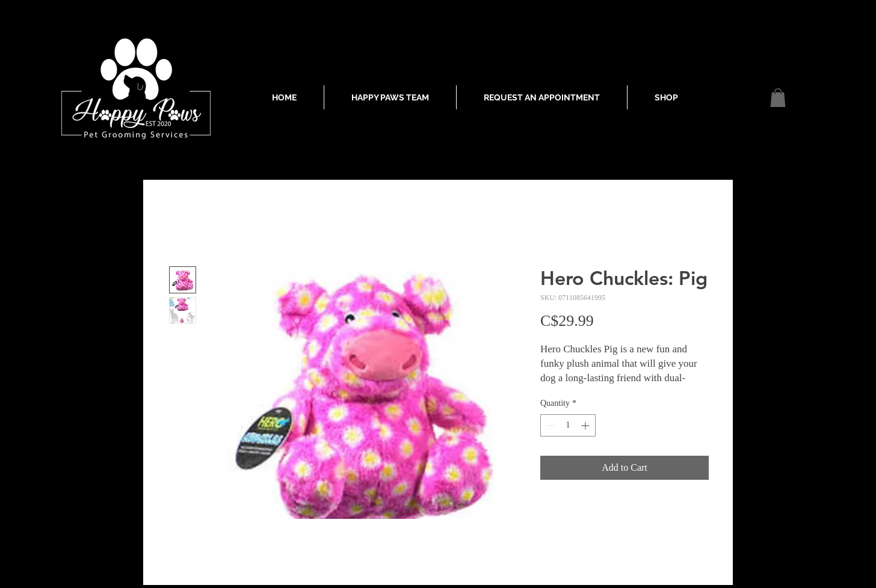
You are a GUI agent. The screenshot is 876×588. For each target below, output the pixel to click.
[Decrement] (550, 425)
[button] (778, 98)
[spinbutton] (568, 425)
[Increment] (586, 425)
